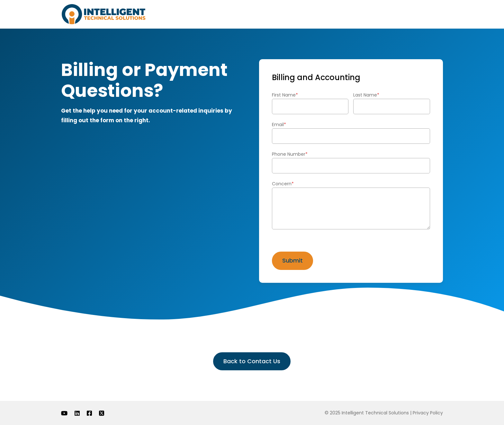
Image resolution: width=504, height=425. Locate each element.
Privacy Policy (428, 413)
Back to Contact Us (252, 361)
